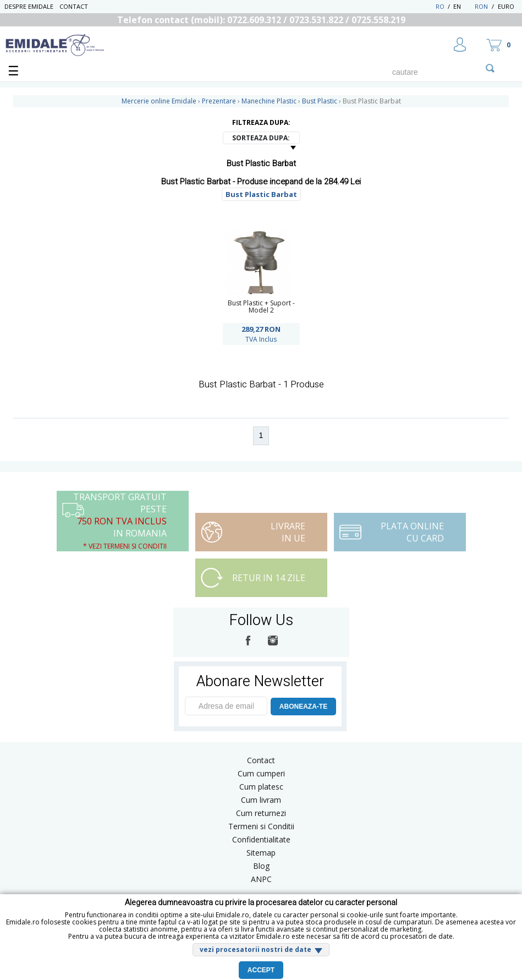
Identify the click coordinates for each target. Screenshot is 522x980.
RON (481, 6)
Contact (74, 6)
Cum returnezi (261, 813)
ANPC (261, 879)
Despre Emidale (29, 6)
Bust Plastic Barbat (261, 194)
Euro (506, 6)
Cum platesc (261, 787)
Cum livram (261, 800)
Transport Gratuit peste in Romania (120, 521)
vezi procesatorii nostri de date (255, 949)
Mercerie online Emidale (159, 101)
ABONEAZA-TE (303, 707)
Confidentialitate (261, 839)
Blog (261, 866)
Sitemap (261, 853)
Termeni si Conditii (261, 826)
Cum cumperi (261, 773)
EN (463, 6)
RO (440, 6)
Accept (261, 970)
